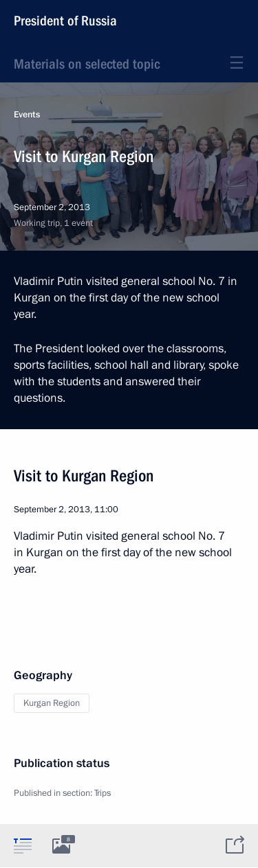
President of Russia (65, 21)
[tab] (23, 845)
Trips (103, 793)
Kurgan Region (52, 703)
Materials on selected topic (87, 64)
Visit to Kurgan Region (84, 476)
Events (27, 115)
